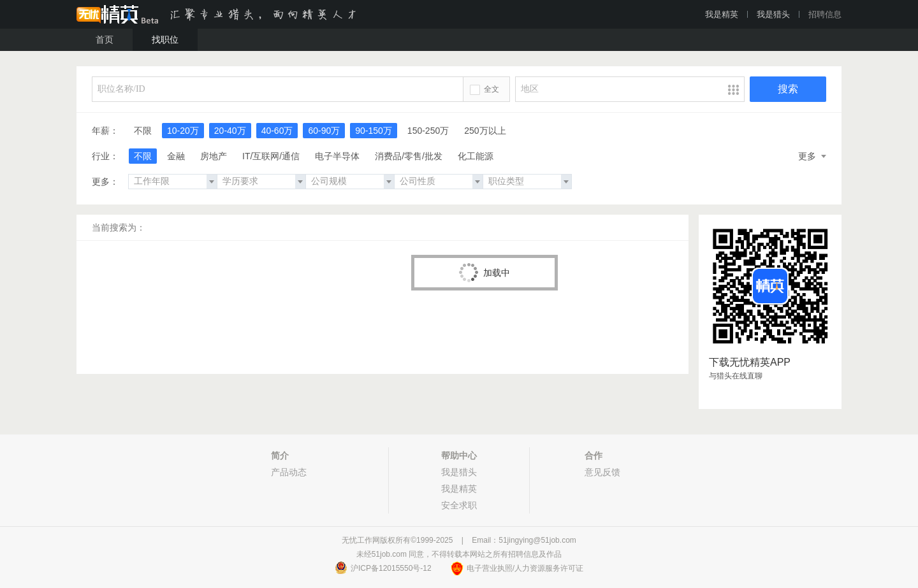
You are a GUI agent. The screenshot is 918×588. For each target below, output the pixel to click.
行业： (105, 156)
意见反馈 (602, 472)
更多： (105, 182)
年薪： (105, 131)
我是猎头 (773, 14)
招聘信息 (825, 14)
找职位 (165, 39)
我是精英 (722, 14)
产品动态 (289, 472)
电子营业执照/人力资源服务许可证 (525, 568)
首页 (105, 39)
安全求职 (459, 505)
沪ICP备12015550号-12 (391, 568)
